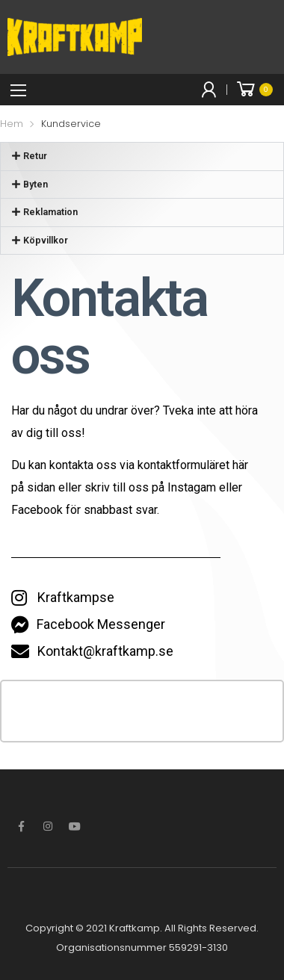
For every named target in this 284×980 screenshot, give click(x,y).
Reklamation (50, 212)
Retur (35, 156)
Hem (12, 124)
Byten (35, 184)
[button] (142, 156)
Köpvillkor (46, 240)
